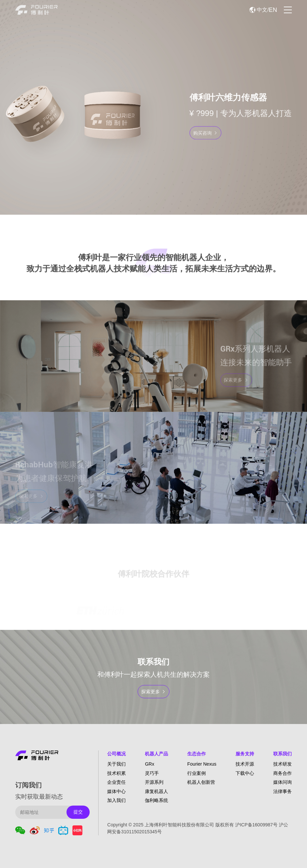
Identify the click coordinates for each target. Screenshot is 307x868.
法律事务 (283, 791)
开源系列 (154, 782)
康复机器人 (156, 791)
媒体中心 (116, 791)
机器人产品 (156, 754)
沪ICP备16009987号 (256, 825)
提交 (78, 812)
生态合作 (197, 754)
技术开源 (245, 764)
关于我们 (116, 764)
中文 (262, 10)
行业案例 (197, 773)
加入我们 (116, 800)
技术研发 (283, 764)
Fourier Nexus (202, 764)
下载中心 (245, 773)
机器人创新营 (201, 782)
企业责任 (116, 782)
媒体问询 (283, 782)
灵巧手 (152, 773)
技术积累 (116, 773)
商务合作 (283, 773)
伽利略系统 (156, 800)
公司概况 (116, 754)
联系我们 (283, 754)
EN (273, 10)
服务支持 (245, 754)
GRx (150, 764)
